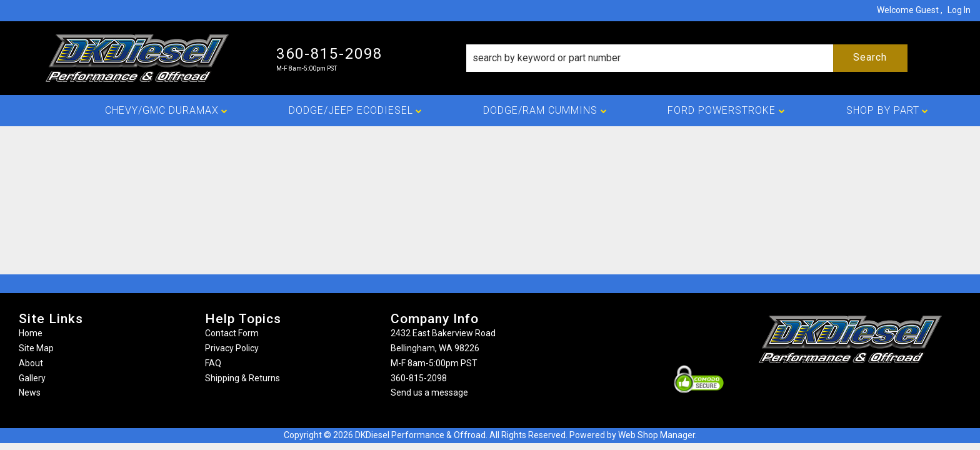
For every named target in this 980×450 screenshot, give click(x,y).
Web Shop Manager (657, 435)
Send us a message (429, 392)
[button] (687, 58)
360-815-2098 (419, 378)
